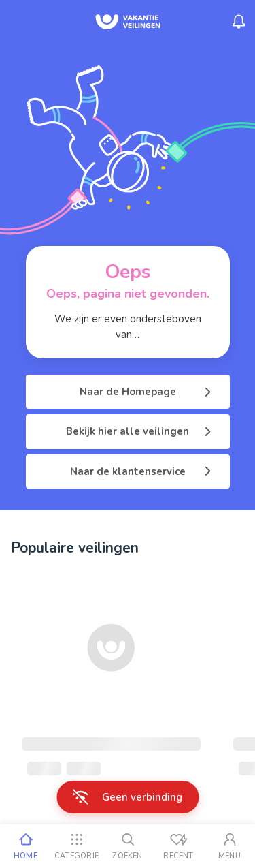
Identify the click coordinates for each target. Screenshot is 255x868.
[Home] (26, 846)
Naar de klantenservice (142, 471)
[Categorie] (76, 846)
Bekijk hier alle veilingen (140, 431)
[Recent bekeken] (178, 846)
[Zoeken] (128, 846)
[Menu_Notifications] (239, 22)
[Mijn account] (230, 846)
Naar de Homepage (147, 392)
